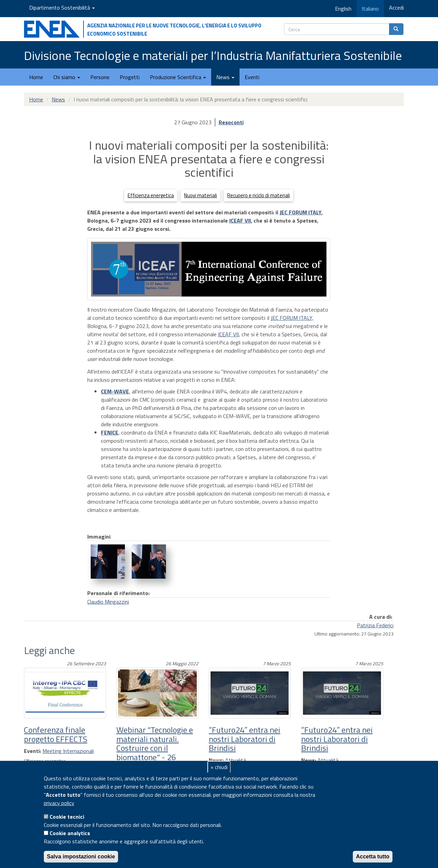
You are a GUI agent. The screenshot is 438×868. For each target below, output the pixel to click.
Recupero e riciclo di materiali (259, 195)
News (225, 77)
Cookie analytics (70, 833)
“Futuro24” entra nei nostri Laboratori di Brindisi (244, 739)
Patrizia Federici (375, 625)
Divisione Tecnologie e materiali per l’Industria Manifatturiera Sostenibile (213, 55)
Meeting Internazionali (68, 751)
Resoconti (231, 122)
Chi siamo (67, 77)
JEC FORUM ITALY (300, 212)
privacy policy (59, 803)
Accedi (396, 8)
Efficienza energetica (151, 195)
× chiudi (219, 767)
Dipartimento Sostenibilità (62, 8)
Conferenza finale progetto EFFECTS (56, 734)
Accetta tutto (373, 857)
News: (216, 760)
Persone (100, 77)
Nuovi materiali (201, 195)
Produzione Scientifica (178, 77)
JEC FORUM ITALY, (292, 318)
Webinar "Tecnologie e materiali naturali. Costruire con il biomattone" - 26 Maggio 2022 (155, 748)
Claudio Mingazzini (108, 602)
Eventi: (33, 751)
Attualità (236, 760)
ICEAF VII (240, 221)
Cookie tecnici (67, 817)
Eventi (252, 77)
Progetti (130, 77)
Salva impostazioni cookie (81, 857)
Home (36, 77)
